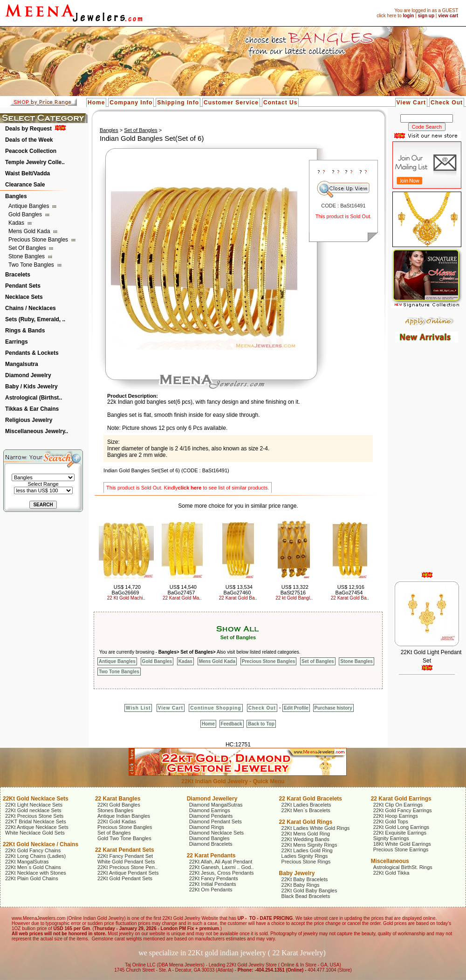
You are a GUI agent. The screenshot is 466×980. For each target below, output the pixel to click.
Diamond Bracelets (211, 844)
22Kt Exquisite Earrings (400, 833)
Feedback (232, 724)
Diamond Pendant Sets (216, 821)
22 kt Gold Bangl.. (294, 598)
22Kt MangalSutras (27, 862)
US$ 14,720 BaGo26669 (126, 590)
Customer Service (231, 103)
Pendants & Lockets (32, 353)
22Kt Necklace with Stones (36, 873)
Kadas (17, 223)
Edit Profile (296, 708)
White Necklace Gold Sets (35, 833)
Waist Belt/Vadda (27, 173)
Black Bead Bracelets (306, 896)
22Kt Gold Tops (391, 821)
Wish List (138, 708)
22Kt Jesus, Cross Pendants (222, 873)
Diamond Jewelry (28, 375)
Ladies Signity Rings (305, 856)
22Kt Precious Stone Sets (34, 816)
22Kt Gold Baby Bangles (309, 890)
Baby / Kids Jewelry (31, 386)
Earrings (17, 342)
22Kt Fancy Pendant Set (125, 856)
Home (96, 103)
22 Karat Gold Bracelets (311, 799)
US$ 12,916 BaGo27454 (350, 590)
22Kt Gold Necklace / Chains (41, 844)
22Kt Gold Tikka (391, 873)
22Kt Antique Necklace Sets (37, 827)
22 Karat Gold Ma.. (182, 598)
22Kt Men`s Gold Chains (33, 867)
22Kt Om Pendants (211, 890)
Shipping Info (178, 103)
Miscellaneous (390, 861)
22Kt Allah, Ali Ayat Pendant (221, 862)
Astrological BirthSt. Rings (403, 867)
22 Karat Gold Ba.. (238, 598)
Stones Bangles (115, 810)
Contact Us (280, 103)
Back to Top (261, 724)
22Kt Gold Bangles (119, 805)
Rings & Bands (25, 331)
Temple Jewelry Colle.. (35, 162)
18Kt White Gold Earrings (402, 844)
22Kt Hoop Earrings (396, 816)
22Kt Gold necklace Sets (33, 810)
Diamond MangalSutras (216, 805)
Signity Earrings (391, 838)
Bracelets (18, 275)
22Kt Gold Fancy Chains (33, 850)
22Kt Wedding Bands (305, 839)
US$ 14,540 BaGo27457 (182, 590)
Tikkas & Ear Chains (32, 409)
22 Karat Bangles (118, 799)
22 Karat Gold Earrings (401, 799)
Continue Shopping (216, 708)
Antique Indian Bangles (124, 816)
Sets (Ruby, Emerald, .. (35, 319)
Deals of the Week (29, 140)
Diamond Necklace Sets (216, 833)
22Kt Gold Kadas (117, 821)
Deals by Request (28, 129)
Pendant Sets (23, 286)
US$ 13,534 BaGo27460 (238, 590)
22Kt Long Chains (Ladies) (35, 856)
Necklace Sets (24, 297)
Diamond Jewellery (212, 799)
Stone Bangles (27, 256)
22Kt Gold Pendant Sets (125, 878)
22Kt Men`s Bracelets (306, 810)
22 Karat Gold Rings (306, 822)
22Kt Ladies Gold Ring (307, 850)
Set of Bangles (28, 248)
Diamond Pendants (211, 816)
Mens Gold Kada (30, 231)
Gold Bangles (26, 214)
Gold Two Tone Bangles (124, 838)
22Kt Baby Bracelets (305, 879)
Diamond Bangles (209, 838)
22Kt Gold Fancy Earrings (403, 810)
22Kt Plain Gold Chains (32, 878)
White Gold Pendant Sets (126, 862)
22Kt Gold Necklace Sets (36, 799)
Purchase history (333, 708)
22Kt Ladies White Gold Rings (316, 828)
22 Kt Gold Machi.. (126, 598)
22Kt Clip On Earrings (398, 805)
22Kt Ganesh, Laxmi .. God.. (222, 867)
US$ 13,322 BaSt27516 (295, 590)
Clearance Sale (25, 185)
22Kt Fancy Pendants (214, 878)
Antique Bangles (30, 206)
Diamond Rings (207, 827)
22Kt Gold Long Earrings (401, 827)
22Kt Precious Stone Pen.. (127, 867)
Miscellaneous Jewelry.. (37, 431)
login (408, 16)
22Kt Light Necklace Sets (34, 805)
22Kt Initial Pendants (213, 884)
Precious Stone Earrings (401, 849)
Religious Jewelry (29, 420)
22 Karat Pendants (211, 856)
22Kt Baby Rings (301, 885)
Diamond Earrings (210, 810)
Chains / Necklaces (31, 308)
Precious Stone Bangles (39, 240)
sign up (426, 16)
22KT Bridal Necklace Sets (36, 821)
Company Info (131, 103)
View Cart (411, 103)
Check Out (447, 103)
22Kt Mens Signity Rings (309, 845)
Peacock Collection (31, 151)
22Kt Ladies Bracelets (306, 805)
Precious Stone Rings (306, 862)
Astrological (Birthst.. (34, 398)
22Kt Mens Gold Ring (306, 834)
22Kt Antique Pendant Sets (128, 873)
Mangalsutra (22, 364)
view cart (448, 16)
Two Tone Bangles (32, 265)
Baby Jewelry (297, 873)
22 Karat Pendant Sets (125, 850)
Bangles (16, 196)
